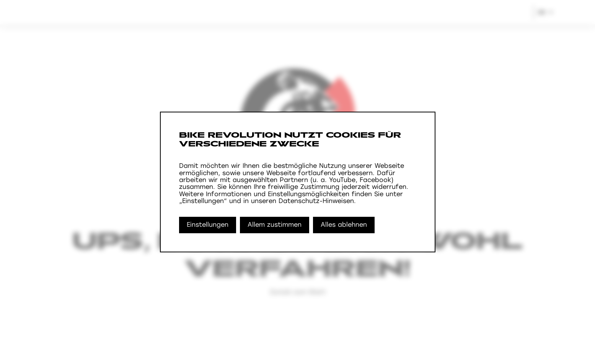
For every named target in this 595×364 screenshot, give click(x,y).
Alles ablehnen (344, 225)
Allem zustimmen (275, 225)
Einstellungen (208, 225)
